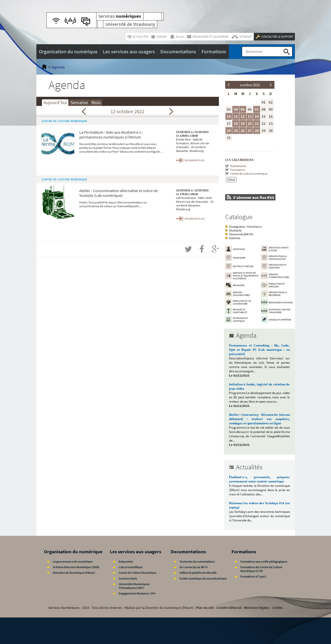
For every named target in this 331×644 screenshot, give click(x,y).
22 (264, 123)
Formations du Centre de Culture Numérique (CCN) (261, 569)
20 (250, 123)
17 (229, 123)
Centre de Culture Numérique (137, 573)
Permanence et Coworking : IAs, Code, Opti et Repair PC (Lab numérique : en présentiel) (259, 350)
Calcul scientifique (131, 567)
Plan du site (205, 608)
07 (257, 109)
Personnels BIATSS (241, 234)
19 (243, 123)
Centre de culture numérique (249, 174)
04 (236, 109)
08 (264, 109)
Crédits (277, 608)
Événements (238, 166)
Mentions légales (257, 608)
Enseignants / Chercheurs (245, 227)
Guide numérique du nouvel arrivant (203, 578)
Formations (238, 170)
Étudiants (235, 230)
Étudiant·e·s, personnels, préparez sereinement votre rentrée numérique (259, 479)
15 (264, 116)
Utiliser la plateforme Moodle (198, 573)
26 (243, 131)
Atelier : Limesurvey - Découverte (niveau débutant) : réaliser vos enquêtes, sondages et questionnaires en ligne (259, 419)
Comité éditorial (229, 608)
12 (243, 116)
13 (250, 116)
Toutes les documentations (197, 561)
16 (271, 116)
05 (243, 109)
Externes (235, 238)
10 (229, 116)
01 (264, 102)
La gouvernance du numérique (73, 561)
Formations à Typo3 (253, 576)
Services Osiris (128, 578)
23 (271, 123)
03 (229, 109)
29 (264, 131)
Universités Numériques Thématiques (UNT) (134, 586)
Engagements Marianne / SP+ (137, 593)
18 (236, 123)
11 (236, 116)
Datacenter (126, 561)
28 (257, 131)
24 (229, 131)
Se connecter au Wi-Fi (194, 567)
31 (229, 138)
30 (271, 131)
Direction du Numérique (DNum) (74, 573)
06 (250, 109)
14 (257, 116)
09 (271, 109)
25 (236, 131)
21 (257, 123)
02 (271, 102)
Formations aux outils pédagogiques (264, 561)
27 (250, 131)
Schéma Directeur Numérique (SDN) (76, 567)
